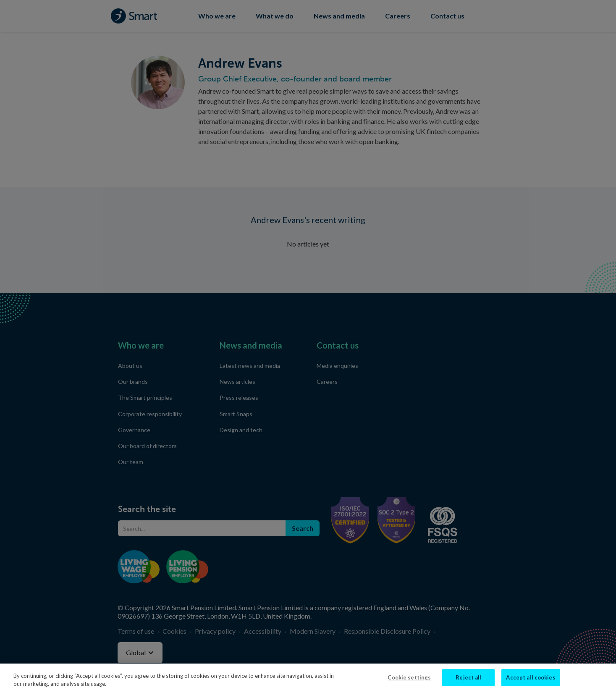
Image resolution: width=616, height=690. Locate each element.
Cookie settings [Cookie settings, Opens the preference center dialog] (409, 681)
